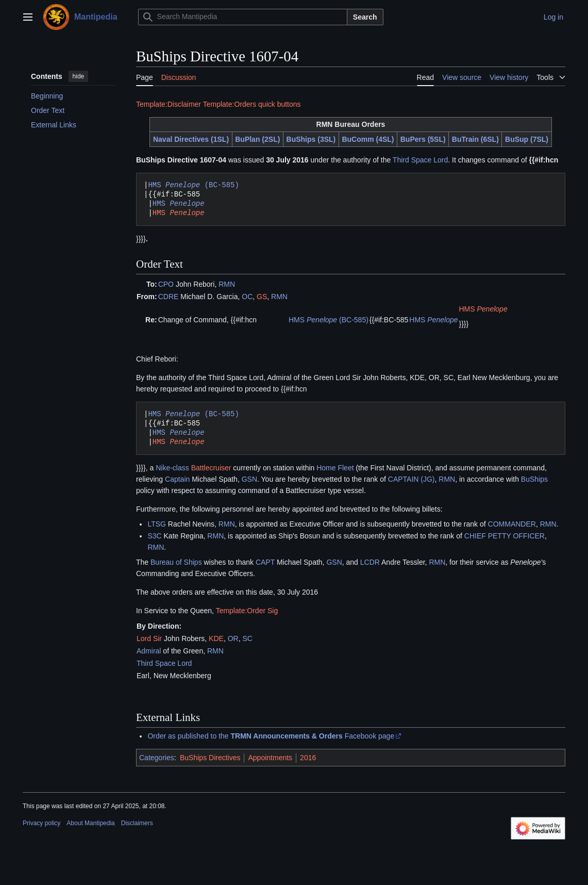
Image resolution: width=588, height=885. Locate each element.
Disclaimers (137, 823)
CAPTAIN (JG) (411, 479)
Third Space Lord (420, 160)
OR (233, 638)
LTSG (157, 524)
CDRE (169, 297)
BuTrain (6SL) (475, 139)
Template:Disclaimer (169, 104)
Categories (157, 758)
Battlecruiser (211, 468)
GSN (249, 479)
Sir (157, 638)
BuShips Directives (210, 758)
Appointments (270, 758)
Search (365, 17)
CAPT (265, 562)
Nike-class (172, 468)
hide (79, 76)
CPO (166, 284)
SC (247, 638)
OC (247, 297)
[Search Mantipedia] (243, 17)
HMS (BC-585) (193, 185)
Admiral (149, 651)
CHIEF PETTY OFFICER (505, 536)
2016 (308, 758)
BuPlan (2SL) (257, 139)
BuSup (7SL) (527, 139)
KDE (216, 638)
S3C (154, 536)
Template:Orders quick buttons (252, 104)
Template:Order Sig (247, 611)
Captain (177, 479)
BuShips (534, 479)
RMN (227, 284)
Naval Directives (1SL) (191, 139)
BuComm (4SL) (368, 139)
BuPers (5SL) (423, 139)
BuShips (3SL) (311, 139)
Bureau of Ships (176, 562)
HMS (179, 203)
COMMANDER (512, 524)
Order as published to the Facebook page (271, 736)
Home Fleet (335, 468)
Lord (144, 638)
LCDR (370, 562)
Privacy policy (41, 823)
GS (262, 297)
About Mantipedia (90, 823)
